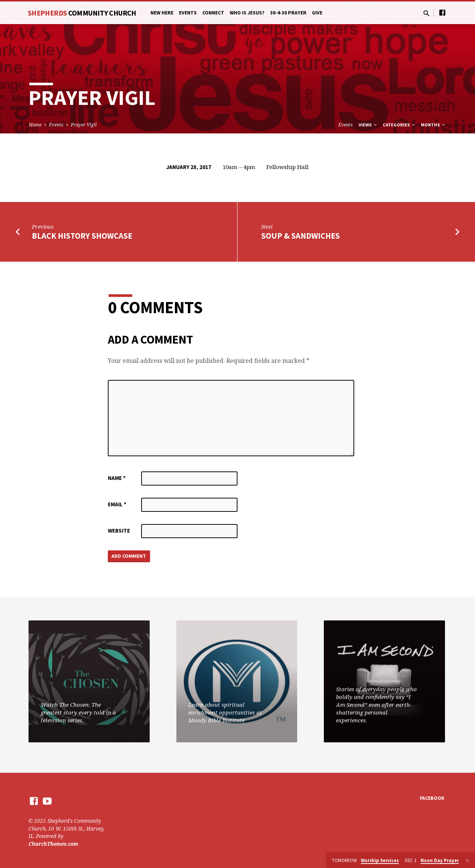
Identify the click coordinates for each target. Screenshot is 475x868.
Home (35, 125)
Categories (399, 125)
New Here (162, 13)
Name (117, 478)
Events (188, 13)
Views (368, 125)
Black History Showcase (82, 236)
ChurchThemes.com (53, 844)
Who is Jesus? (247, 13)
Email (117, 504)
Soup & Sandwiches (300, 236)
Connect (213, 13)
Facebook (432, 799)
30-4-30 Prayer (288, 13)
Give (317, 13)
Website (119, 531)
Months (434, 125)
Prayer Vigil (84, 125)
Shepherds (82, 13)
